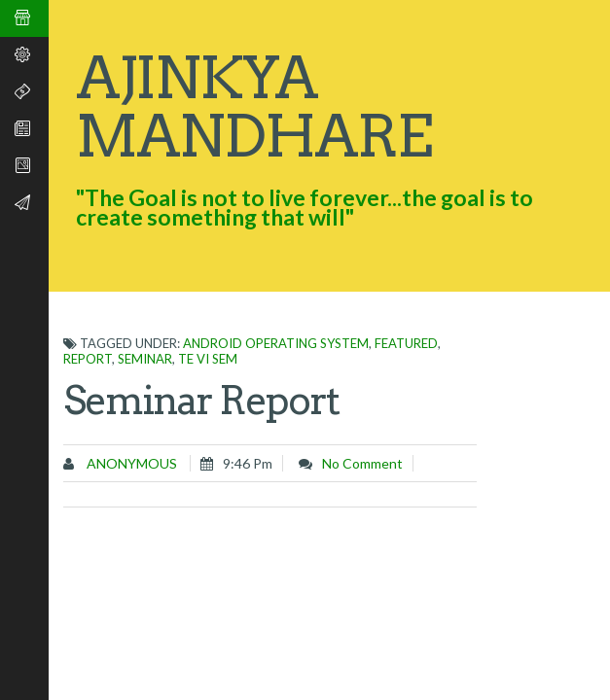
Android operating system (276, 343)
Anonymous (130, 463)
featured (406, 343)
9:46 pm (248, 463)
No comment (362, 463)
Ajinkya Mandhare (253, 106)
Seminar (145, 359)
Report (88, 359)
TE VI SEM (208, 359)
